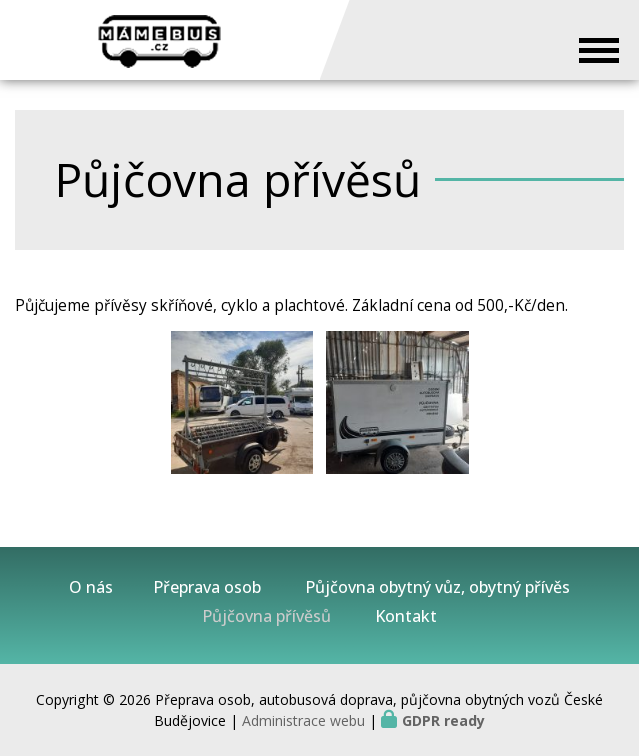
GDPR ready (443, 720)
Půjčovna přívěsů (266, 616)
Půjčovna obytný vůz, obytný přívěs (437, 587)
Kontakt (406, 616)
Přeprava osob (207, 587)
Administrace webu (303, 720)
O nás (91, 587)
